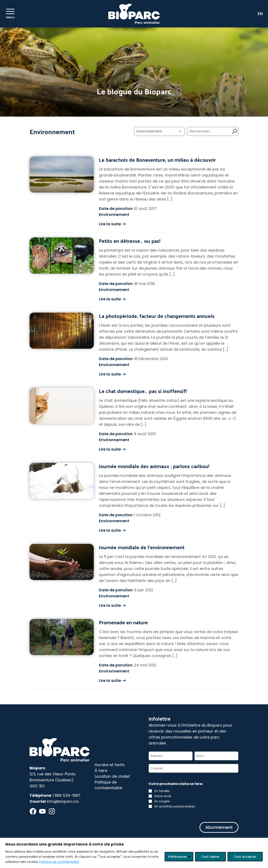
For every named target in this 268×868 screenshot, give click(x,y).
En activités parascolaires (175, 806)
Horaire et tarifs (110, 765)
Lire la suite (112, 224)
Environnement (114, 214)
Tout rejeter (210, 857)
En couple (162, 801)
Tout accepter (245, 857)
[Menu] (10, 11)
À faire (101, 771)
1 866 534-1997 (66, 795)
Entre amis (163, 796)
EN (260, 14)
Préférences (177, 857)
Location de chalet (112, 776)
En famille (162, 791)
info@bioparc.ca (63, 801)
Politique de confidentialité (59, 862)
